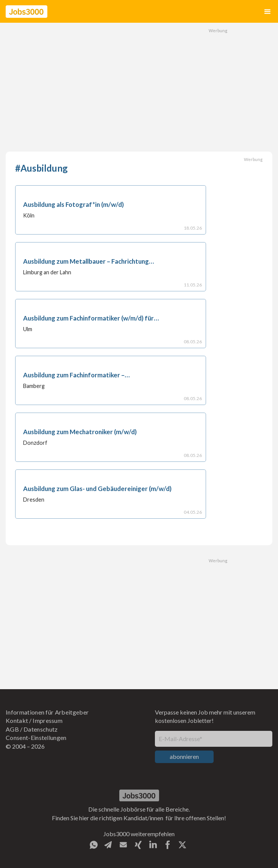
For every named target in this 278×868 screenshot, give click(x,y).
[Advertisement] (139, 87)
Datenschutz (41, 729)
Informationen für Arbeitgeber (47, 712)
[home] (27, 12)
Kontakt (17, 720)
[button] (267, 12)
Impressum (48, 720)
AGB (12, 729)
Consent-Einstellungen (36, 737)
